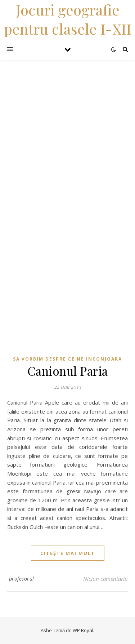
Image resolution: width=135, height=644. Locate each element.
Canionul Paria (68, 371)
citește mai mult (68, 553)
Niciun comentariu (105, 579)
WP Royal (83, 630)
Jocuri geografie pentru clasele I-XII (68, 19)
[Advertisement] (67, 127)
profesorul (22, 579)
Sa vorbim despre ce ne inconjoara (67, 359)
